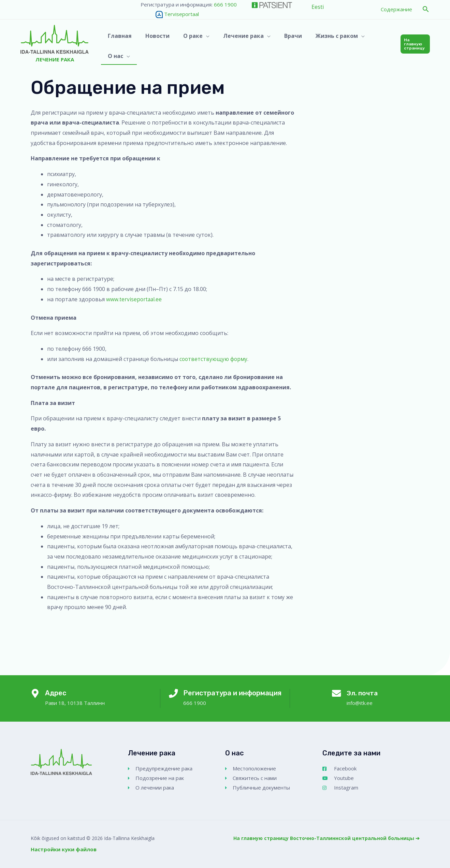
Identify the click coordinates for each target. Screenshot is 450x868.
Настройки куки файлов (64, 849)
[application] (203, 44)
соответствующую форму (214, 359)
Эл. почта (363, 693)
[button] (426, 9)
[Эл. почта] (336, 694)
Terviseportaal (170, 14)
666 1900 (225, 4)
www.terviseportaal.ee (134, 299)
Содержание (396, 9)
